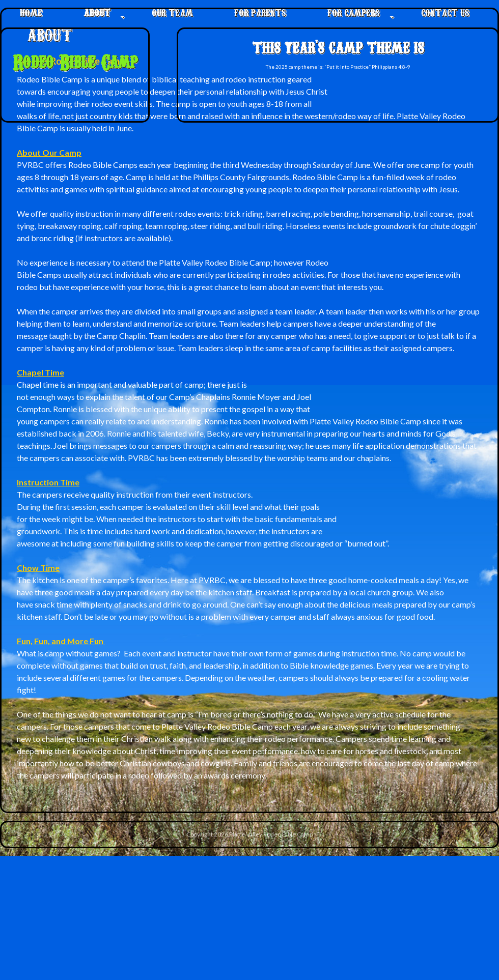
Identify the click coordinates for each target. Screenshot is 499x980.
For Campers (354, 12)
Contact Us (445, 12)
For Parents (260, 12)
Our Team (172, 12)
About (97, 12)
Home (31, 12)
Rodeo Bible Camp (75, 61)
